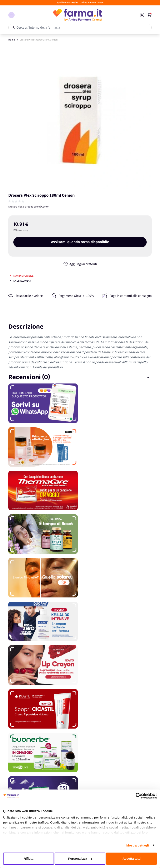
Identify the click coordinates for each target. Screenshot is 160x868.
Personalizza (80, 859)
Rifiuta (28, 859)
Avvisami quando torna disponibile (80, 242)
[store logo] (77, 15)
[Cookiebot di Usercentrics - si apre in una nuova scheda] (139, 796)
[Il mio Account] (142, 15)
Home (12, 40)
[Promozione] (80, 403)
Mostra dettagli (137, 845)
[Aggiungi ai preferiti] (80, 264)
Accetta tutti (132, 859)
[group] (17, 201)
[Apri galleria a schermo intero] (80, 118)
